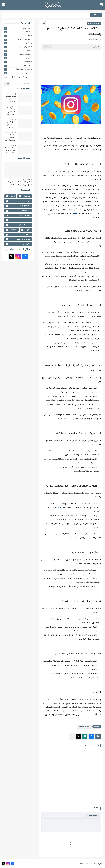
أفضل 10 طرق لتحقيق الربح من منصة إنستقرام (10, 125)
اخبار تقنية (17, 28)
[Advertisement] (71, 69)
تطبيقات (17, 62)
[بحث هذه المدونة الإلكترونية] (21, 84)
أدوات (17, 32)
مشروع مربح (17, 73)
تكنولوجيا (17, 66)
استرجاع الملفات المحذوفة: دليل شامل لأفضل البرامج (11, 138)
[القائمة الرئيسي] (101, 5)
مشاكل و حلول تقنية (17, 69)
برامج (17, 58)
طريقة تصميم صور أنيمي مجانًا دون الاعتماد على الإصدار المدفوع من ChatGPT (10, 99)
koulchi (82, 864)
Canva (74, 214)
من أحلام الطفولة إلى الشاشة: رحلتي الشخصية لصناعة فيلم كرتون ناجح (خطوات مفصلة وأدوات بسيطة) (10, 112)
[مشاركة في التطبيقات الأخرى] (72, 736)
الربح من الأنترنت (94, 24)
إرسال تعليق (92, 815)
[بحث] (4, 5)
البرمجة (17, 36)
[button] (91, 736)
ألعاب (17, 51)
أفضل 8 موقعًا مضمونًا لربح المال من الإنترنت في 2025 (20, 184)
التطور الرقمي (17, 43)
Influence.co (60, 507)
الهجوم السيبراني (17, 54)
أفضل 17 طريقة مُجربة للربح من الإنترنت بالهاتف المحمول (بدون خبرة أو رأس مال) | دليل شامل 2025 (10, 151)
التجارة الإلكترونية (17, 40)
